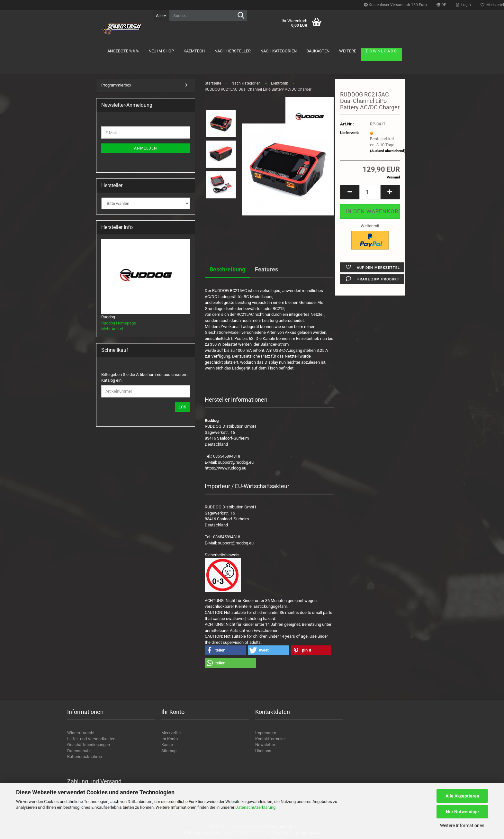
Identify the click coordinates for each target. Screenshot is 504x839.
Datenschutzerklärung (255, 807)
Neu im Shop (161, 51)
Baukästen (318, 51)
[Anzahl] (370, 192)
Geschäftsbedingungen (89, 745)
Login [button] (463, 5)
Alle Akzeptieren (462, 796)
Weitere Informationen (462, 825)
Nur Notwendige (462, 812)
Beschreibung (227, 269)
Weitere (348, 51)
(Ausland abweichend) (388, 151)
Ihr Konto (170, 739)
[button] (441, 5)
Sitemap (169, 751)
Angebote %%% (123, 51)
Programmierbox (116, 85)
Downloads (382, 51)
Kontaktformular (270, 739)
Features (266, 269)
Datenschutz (79, 751)
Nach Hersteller (233, 51)
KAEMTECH (194, 51)
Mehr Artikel (112, 329)
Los (183, 407)
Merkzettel (171, 733)
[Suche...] (161, 15)
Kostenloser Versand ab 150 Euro (395, 5)
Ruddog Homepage (119, 323)
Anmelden (146, 148)
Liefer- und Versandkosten (91, 739)
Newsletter (265, 745)
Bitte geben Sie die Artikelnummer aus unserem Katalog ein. (144, 378)
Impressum (266, 733)
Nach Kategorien (279, 51)
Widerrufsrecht (81, 733)
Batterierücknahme (85, 757)
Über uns (263, 751)
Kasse (167, 745)
